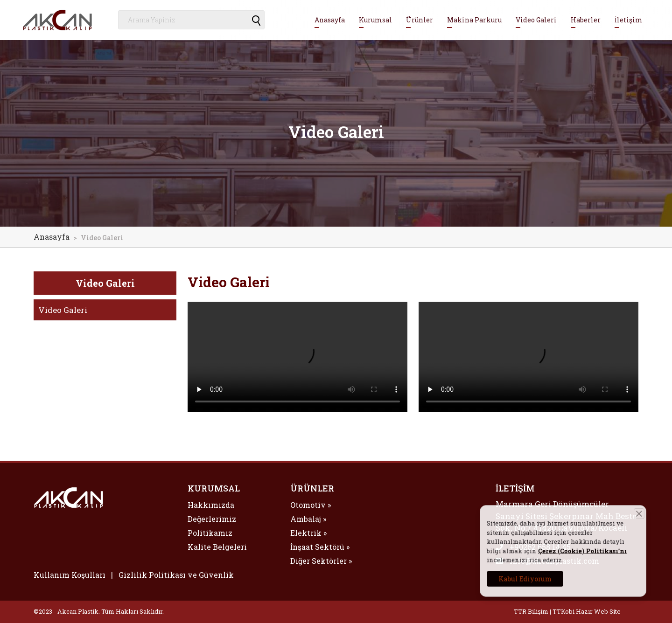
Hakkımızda (211, 505)
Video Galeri (536, 20)
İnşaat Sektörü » (320, 547)
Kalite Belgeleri (217, 547)
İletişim (629, 20)
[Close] (627, 521)
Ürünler (420, 20)
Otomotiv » (311, 505)
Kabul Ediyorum (536, 573)
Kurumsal (375, 20)
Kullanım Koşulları (70, 575)
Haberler (586, 20)
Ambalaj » (308, 519)
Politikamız (210, 533)
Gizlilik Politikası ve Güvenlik (176, 575)
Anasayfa (330, 20)
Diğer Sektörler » (321, 561)
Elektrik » (308, 533)
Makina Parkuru (474, 20)
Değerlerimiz (212, 519)
